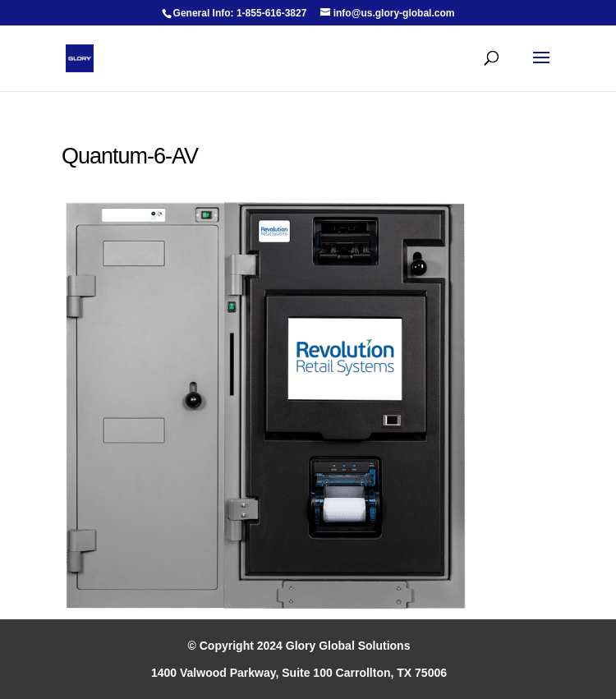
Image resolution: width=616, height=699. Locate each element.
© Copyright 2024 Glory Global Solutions (299, 646)
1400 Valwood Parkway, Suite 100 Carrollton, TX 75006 (299, 673)
